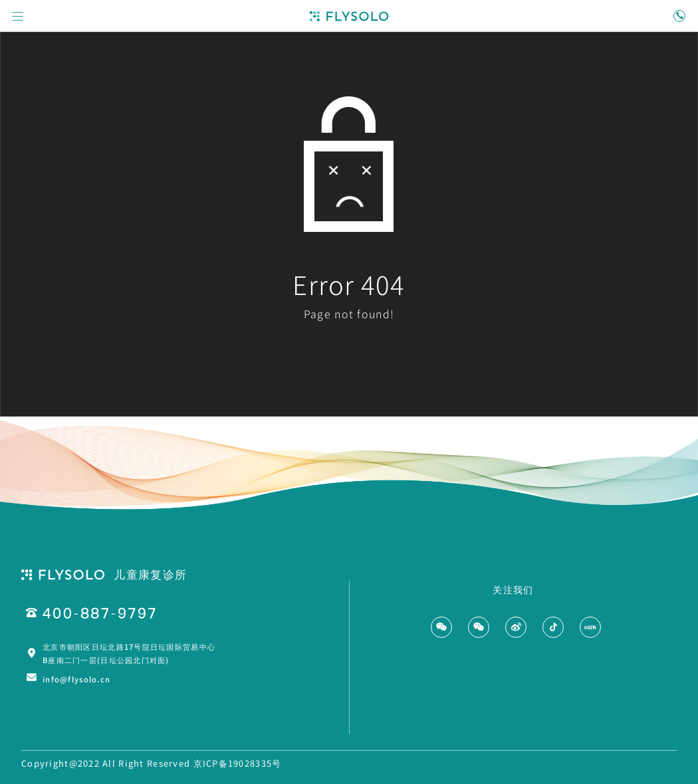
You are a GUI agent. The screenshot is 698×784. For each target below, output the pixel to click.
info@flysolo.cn (76, 679)
